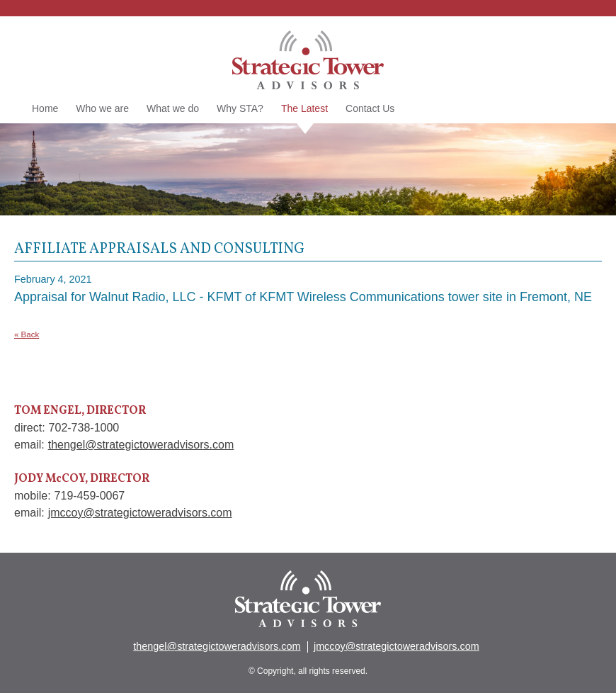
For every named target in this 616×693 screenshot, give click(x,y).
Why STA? (240, 108)
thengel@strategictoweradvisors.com (141, 445)
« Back (27, 334)
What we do (173, 108)
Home (45, 108)
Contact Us (370, 108)
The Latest (304, 109)
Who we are (102, 108)
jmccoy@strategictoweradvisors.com (140, 513)
